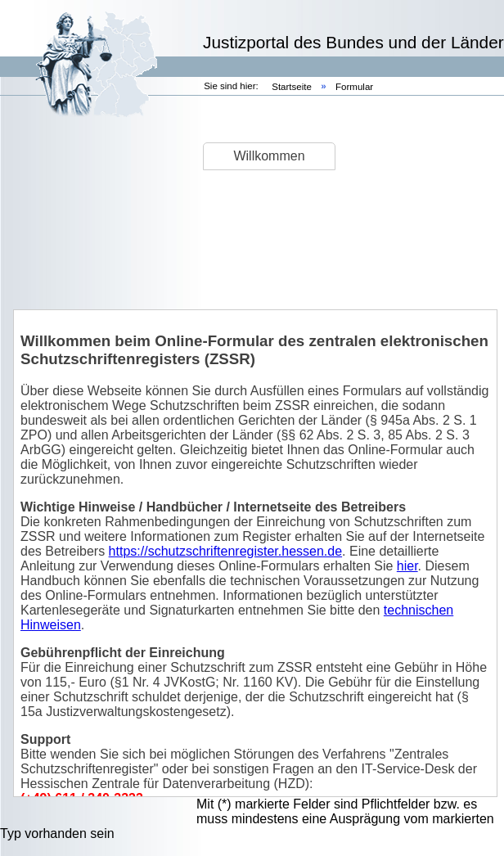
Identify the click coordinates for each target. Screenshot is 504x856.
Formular (354, 87)
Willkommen (269, 156)
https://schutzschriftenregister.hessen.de (225, 551)
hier (407, 566)
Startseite (293, 87)
